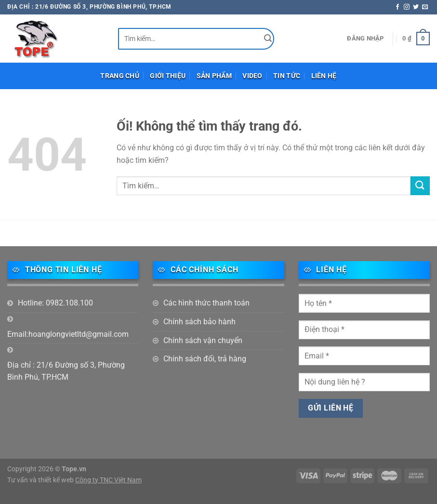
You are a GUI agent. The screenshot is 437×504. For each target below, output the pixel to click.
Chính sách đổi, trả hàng (205, 359)
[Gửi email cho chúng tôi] (425, 7)
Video (252, 76)
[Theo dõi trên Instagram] (407, 7)
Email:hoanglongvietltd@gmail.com (68, 334)
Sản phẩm (214, 76)
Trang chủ (120, 76)
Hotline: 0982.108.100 (55, 303)
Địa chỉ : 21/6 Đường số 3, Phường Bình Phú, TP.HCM (66, 371)
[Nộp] (268, 39)
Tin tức (287, 76)
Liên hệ (324, 76)
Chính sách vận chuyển (203, 340)
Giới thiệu (168, 76)
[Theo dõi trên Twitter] (416, 7)
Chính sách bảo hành (199, 322)
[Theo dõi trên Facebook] (397, 7)
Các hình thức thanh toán (206, 303)
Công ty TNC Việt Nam (108, 480)
